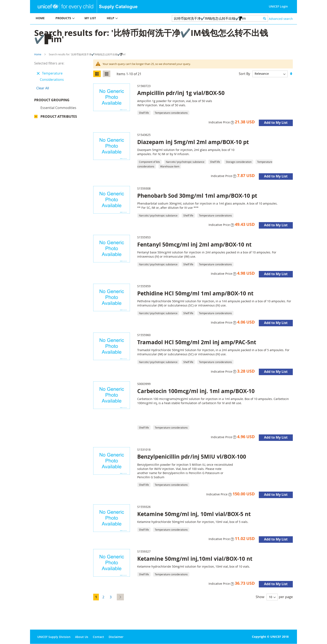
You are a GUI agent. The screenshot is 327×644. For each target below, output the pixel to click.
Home (38, 54)
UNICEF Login (278, 6)
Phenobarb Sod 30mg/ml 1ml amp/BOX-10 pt (197, 196)
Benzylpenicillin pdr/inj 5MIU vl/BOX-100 (192, 457)
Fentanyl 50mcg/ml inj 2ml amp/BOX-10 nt (194, 244)
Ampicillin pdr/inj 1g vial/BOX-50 (181, 93)
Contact (98, 637)
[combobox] (220, 18)
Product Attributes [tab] (59, 118)
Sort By (244, 73)
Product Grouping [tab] (58, 101)
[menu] (97, 19)
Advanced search (281, 19)
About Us (82, 637)
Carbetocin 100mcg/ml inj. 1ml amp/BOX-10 (196, 391)
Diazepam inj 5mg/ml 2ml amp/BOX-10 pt (193, 142)
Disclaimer (116, 637)
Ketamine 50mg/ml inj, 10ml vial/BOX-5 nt (194, 514)
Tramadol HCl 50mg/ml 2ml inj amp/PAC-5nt (197, 342)
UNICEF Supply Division (54, 637)
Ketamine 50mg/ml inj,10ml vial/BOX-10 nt (195, 559)
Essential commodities (58, 109)
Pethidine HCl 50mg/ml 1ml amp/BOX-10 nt (195, 293)
